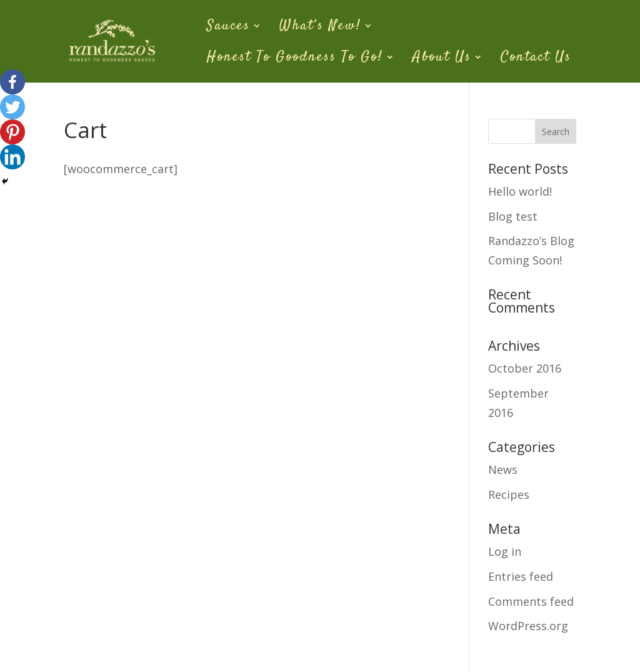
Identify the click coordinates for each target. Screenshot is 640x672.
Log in (505, 551)
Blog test (513, 216)
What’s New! (320, 28)
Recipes (509, 494)
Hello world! (520, 191)
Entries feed (521, 576)
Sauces (228, 28)
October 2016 (525, 368)
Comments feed (531, 601)
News (503, 469)
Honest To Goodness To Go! (295, 59)
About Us (442, 59)
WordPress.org (528, 626)
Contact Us (536, 59)
